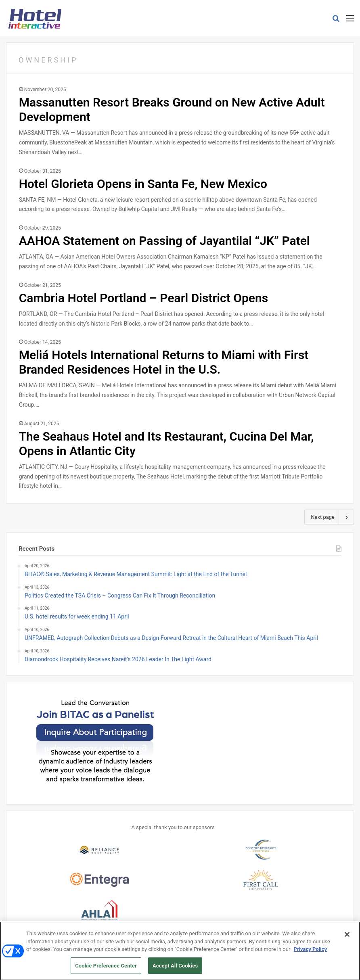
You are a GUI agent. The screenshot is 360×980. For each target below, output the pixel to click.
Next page (329, 517)
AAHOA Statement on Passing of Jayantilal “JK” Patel (164, 241)
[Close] (347, 938)
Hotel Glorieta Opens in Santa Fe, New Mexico (143, 184)
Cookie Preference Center (106, 969)
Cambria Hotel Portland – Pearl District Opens (144, 298)
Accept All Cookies (175, 969)
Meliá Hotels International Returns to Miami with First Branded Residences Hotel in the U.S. (164, 362)
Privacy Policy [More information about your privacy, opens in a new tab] (310, 952)
